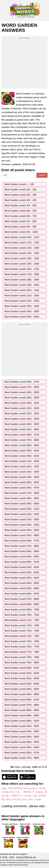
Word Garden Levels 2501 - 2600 (22, 317)
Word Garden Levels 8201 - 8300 (22, 678)
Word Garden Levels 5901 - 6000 (22, 557)
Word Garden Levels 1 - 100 (19, 184)
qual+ (39, 799)
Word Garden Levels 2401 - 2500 (22, 311)
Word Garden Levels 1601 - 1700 (22, 269)
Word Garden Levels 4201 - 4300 (22, 466)
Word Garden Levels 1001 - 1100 (22, 237)
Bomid (18, 788)
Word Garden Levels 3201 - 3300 (22, 414)
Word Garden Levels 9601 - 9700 (22, 753)
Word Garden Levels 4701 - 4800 (22, 493)
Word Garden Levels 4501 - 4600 (22, 482)
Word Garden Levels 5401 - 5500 (22, 530)
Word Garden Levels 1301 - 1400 (22, 253)
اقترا (35, 796)
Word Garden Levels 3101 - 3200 (22, 408)
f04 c (32, 799)
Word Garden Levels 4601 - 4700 (22, 488)
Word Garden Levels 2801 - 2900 (22, 392)
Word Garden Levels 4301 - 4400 (22, 472)
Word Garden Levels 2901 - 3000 (22, 398)
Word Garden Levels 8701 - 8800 (22, 705)
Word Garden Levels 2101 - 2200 (22, 296)
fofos (8, 799)
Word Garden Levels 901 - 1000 (21, 232)
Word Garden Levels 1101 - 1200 (22, 243)
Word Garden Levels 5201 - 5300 (22, 519)
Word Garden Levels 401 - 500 (20, 205)
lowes (26, 788)
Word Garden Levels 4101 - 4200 (22, 461)
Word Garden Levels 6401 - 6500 (22, 583)
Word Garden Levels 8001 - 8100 (22, 668)
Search (42, 175)
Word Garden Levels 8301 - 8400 (22, 684)
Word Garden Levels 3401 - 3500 (22, 424)
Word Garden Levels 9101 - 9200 (22, 726)
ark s (25, 799)
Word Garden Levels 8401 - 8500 (22, 689)
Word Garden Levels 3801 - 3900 (22, 445)
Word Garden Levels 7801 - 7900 (22, 657)
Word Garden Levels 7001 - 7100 (22, 615)
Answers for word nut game (14, 854)
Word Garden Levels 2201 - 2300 (22, 301)
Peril (11, 788)
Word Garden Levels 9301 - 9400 (22, 737)
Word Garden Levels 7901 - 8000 (22, 663)
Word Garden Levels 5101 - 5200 (22, 514)
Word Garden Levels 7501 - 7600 (22, 641)
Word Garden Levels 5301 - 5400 (22, 525)
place (34, 788)
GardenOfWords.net (26, 857)
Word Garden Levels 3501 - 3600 (22, 429)
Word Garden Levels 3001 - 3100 (22, 403)
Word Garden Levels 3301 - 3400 (22, 419)
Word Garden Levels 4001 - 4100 (22, 456)
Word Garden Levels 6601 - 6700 (22, 594)
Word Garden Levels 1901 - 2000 (22, 285)
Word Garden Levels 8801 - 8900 (22, 710)
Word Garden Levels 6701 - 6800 (22, 599)
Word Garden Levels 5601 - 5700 (22, 541)
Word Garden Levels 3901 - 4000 (22, 451)
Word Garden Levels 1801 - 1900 (22, 280)
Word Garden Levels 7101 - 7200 (22, 620)
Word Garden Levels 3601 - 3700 (22, 435)
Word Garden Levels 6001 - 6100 (22, 562)
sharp (28, 796)
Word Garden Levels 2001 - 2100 (22, 290)
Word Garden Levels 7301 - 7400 (22, 631)
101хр (42, 788)
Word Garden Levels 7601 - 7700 (22, 647)
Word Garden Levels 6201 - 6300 (22, 572)
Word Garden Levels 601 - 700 (20, 216)
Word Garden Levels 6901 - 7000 (22, 610)
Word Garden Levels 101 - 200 (20, 190)
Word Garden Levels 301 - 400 (20, 200)
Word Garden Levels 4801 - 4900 (22, 498)
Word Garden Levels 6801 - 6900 (22, 604)
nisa (4, 788)
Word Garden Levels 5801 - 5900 (22, 551)
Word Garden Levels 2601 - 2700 (22, 382)
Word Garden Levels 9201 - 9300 (22, 731)
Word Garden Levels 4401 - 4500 (22, 477)
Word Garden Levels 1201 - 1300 (22, 248)
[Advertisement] (24, 63)
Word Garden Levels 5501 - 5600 (22, 535)
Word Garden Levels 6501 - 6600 (22, 588)
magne (40, 792)
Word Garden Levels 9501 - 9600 (22, 747)
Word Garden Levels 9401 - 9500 (22, 742)
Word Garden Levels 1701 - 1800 (22, 274)
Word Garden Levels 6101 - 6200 (22, 567)
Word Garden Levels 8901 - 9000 (22, 716)
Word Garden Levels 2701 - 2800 (22, 387)
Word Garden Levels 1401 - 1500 (22, 258)
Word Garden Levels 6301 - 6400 (22, 578)
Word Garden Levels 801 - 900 (20, 227)
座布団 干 (29, 792)
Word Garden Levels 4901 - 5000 (22, 504)
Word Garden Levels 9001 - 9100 (22, 721)
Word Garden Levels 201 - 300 (20, 195)
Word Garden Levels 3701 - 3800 (22, 440)
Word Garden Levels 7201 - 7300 (22, 625)
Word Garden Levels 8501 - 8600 (22, 694)
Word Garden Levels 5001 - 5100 (22, 509)
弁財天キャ (17, 796)
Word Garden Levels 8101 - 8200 (22, 673)
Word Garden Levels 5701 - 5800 (22, 546)
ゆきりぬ (16, 792)
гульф (5, 792)
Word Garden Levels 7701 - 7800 (22, 652)
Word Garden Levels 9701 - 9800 (22, 758)
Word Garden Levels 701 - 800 (20, 221)
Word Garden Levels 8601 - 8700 (22, 700)
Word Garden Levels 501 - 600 (20, 211)
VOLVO (16, 799)
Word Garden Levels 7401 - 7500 (22, 636)
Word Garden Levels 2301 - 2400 (22, 306)
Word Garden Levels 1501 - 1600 (22, 264)
